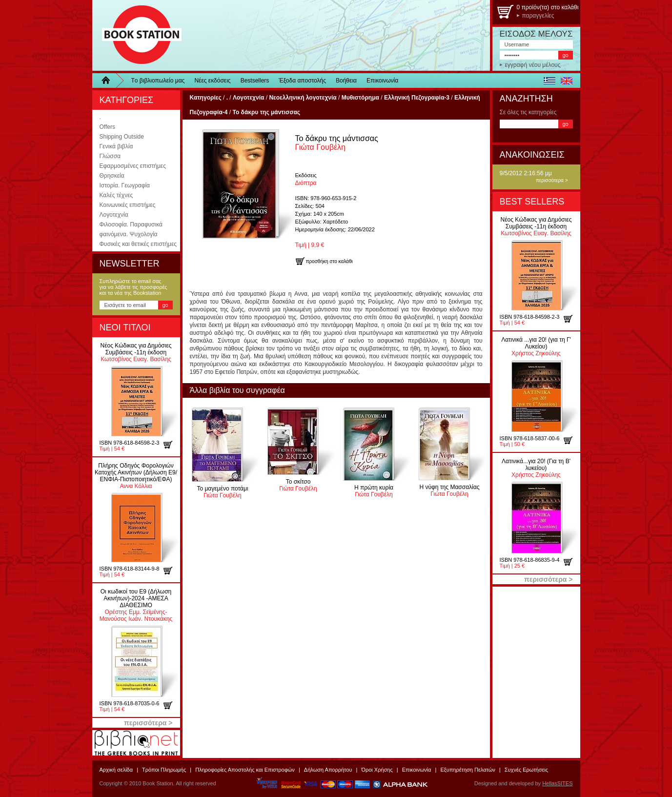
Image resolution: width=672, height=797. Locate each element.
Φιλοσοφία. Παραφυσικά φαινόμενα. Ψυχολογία (131, 229)
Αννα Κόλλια (136, 476)
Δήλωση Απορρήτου (328, 770)
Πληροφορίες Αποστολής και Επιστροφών (245, 770)
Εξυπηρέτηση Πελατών (468, 770)
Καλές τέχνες (116, 195)
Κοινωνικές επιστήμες (128, 205)
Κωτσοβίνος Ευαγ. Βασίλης (136, 352)
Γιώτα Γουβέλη (337, 143)
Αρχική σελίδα (116, 770)
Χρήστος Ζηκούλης (536, 347)
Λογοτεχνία (114, 215)
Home (109, 81)
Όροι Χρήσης (377, 770)
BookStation (137, 35)
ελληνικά (550, 81)
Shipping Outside (122, 137)
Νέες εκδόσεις (212, 81)
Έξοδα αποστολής (302, 81)
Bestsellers (255, 81)
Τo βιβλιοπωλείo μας (158, 81)
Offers (107, 127)
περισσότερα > (552, 180)
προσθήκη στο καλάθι (172, 445)
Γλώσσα (110, 156)
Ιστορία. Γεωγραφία (125, 185)
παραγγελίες (538, 16)
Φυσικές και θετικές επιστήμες (138, 244)
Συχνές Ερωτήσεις (526, 770)
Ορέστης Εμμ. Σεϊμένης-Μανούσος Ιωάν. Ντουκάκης (136, 605)
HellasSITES (557, 783)
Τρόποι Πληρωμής (164, 770)
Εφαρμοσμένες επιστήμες (133, 166)
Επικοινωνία (382, 81)
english (567, 81)
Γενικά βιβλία (116, 146)
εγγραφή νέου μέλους (533, 65)
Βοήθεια (346, 81)
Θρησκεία (112, 176)
